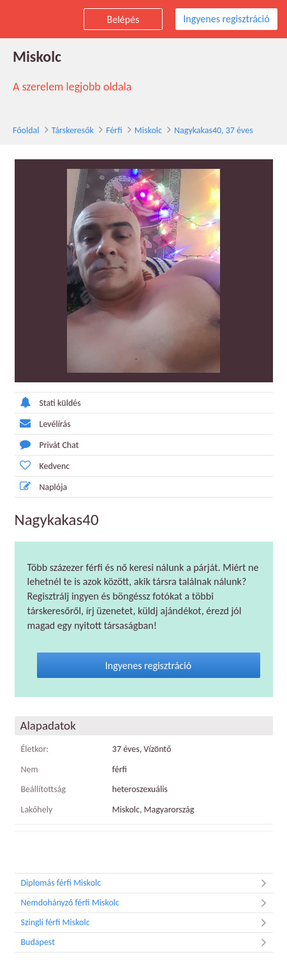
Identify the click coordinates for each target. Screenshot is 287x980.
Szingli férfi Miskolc (147, 923)
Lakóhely (37, 810)
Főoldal (26, 130)
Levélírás (43, 423)
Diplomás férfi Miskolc (147, 883)
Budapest (147, 942)
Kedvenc (42, 465)
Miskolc (148, 130)
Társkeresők (73, 130)
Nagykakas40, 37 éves (214, 130)
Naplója (41, 486)
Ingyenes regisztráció (226, 19)
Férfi (114, 130)
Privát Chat (47, 444)
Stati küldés (48, 402)
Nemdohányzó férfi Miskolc (147, 903)
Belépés (123, 19)
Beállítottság (44, 789)
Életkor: (35, 749)
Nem (30, 769)
